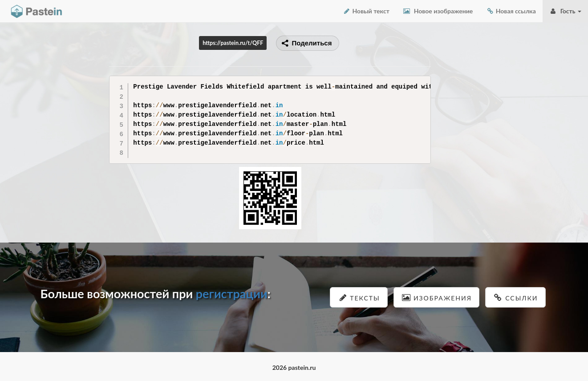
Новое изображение (438, 11)
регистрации (232, 294)
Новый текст (366, 11)
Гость (565, 11)
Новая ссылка (511, 11)
